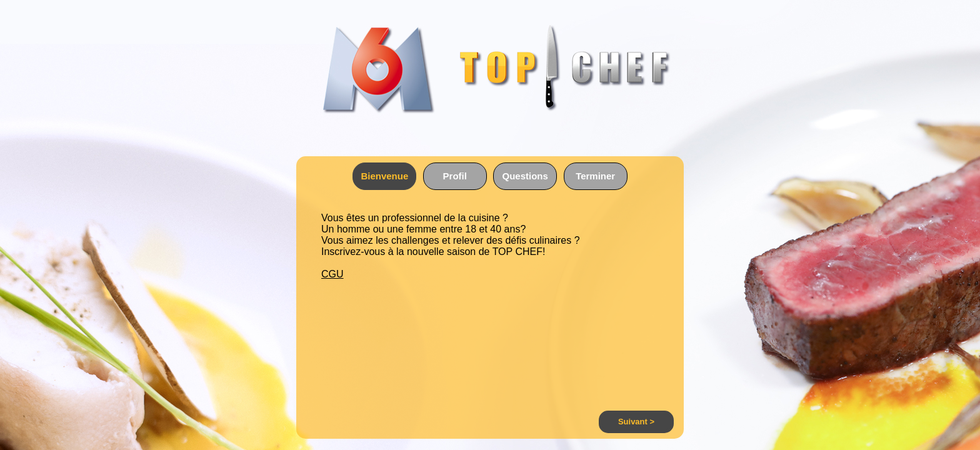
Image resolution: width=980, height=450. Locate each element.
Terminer (595, 176)
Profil (455, 176)
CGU (332, 274)
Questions (525, 176)
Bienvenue (384, 176)
